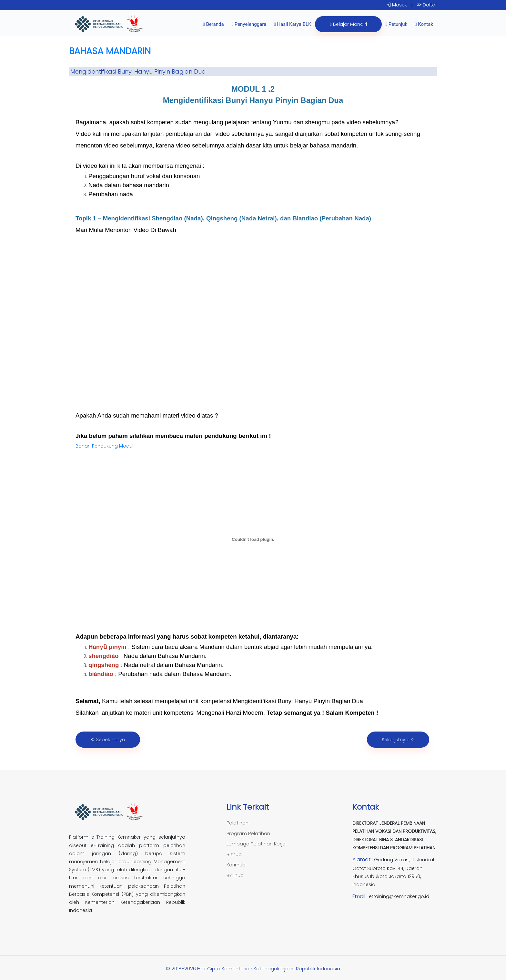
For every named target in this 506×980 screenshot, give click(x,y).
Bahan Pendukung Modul (104, 446)
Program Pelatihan (248, 833)
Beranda (213, 24)
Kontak (424, 24)
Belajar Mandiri (348, 24)
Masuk (397, 5)
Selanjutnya (398, 740)
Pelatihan (238, 823)
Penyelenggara (249, 24)
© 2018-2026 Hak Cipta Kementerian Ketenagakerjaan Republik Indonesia (253, 969)
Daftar (427, 5)
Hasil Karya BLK (293, 24)
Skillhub (235, 875)
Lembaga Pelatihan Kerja (256, 844)
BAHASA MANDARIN (110, 51)
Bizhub (234, 854)
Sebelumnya (108, 740)
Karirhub (236, 865)
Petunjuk (396, 24)
